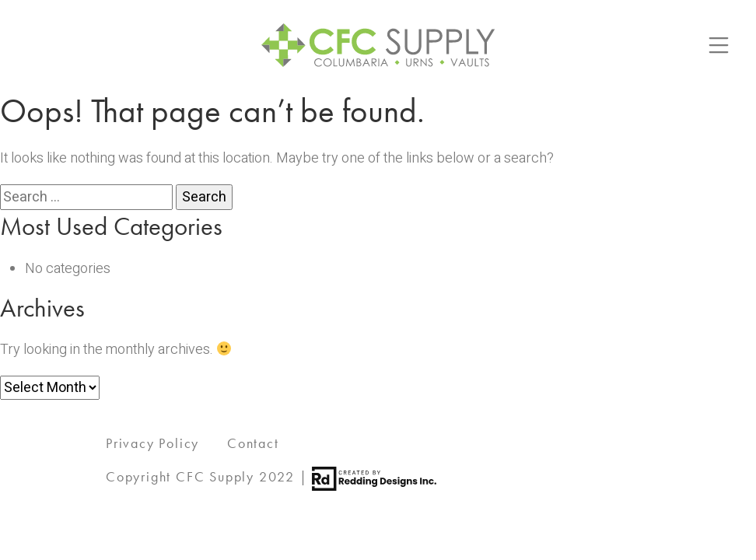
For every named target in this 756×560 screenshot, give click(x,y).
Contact (253, 443)
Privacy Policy (152, 443)
